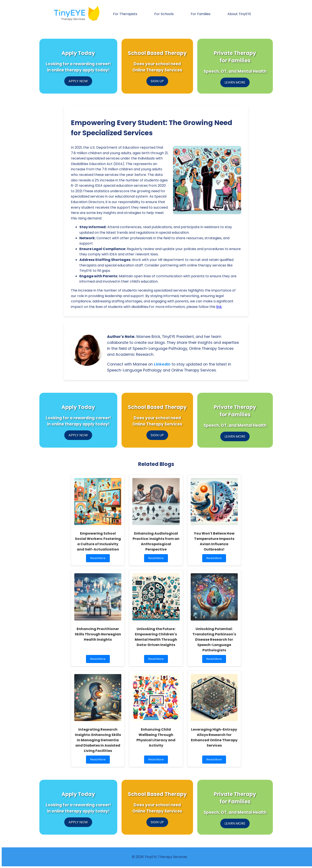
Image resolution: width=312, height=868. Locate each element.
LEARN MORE (235, 82)
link (219, 307)
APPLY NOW (78, 81)
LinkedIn (162, 364)
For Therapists (125, 14)
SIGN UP (157, 81)
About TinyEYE (239, 14)
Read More (99, 559)
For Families (201, 14)
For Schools (164, 14)
